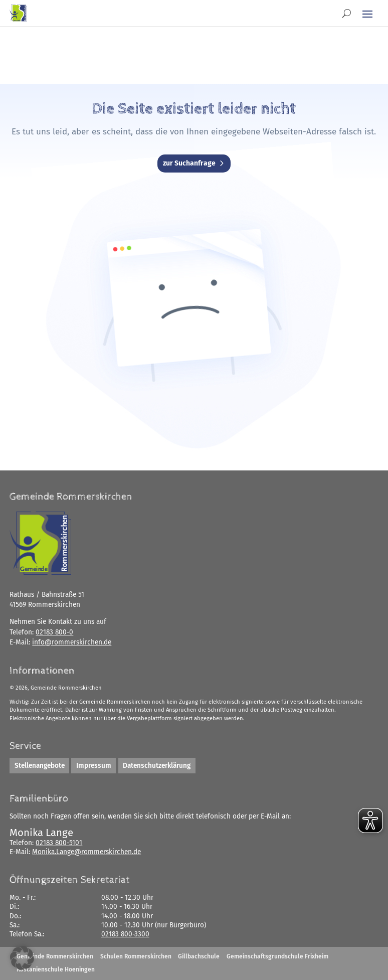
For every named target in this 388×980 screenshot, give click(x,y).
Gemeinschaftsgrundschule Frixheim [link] (277, 956)
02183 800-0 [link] (54, 632)
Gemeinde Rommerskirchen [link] (55, 956)
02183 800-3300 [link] (125, 934)
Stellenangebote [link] (40, 766)
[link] (18, 13)
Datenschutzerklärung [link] (157, 766)
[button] (367, 14)
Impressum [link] (94, 766)
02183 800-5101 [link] (59, 843)
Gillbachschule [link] (199, 956)
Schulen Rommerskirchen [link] (136, 956)
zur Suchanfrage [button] (189, 163)
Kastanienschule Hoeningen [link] (56, 969)
